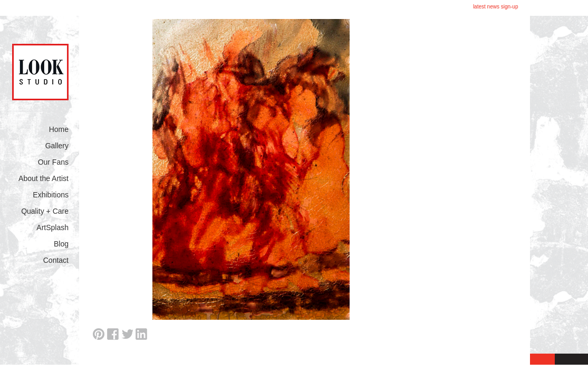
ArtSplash (52, 227)
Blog (61, 244)
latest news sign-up (496, 7)
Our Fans (53, 162)
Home (59, 129)
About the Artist (44, 178)
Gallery (57, 146)
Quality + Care (45, 211)
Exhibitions (51, 195)
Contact (56, 260)
